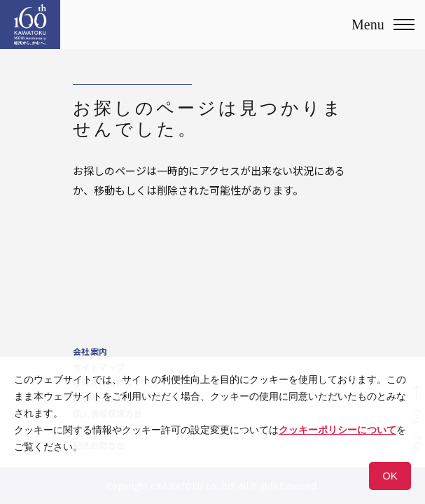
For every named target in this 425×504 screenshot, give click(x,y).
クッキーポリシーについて (337, 430)
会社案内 (90, 351)
